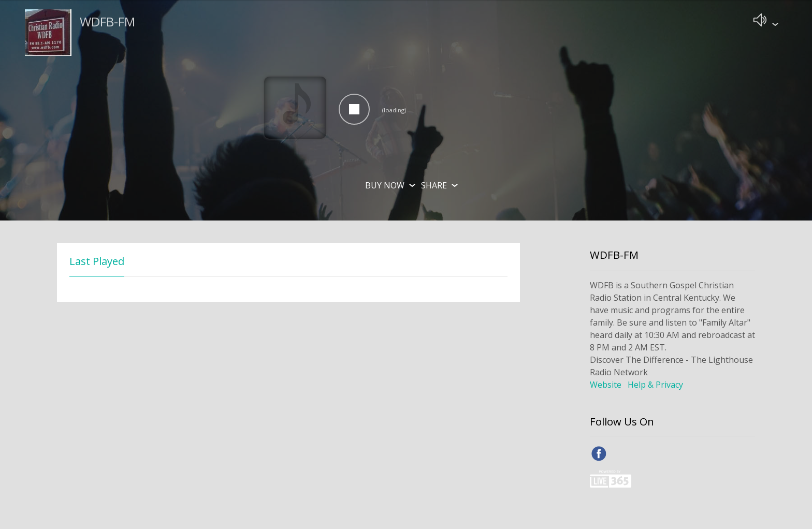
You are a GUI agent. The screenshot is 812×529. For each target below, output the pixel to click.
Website (606, 387)
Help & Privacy (655, 387)
